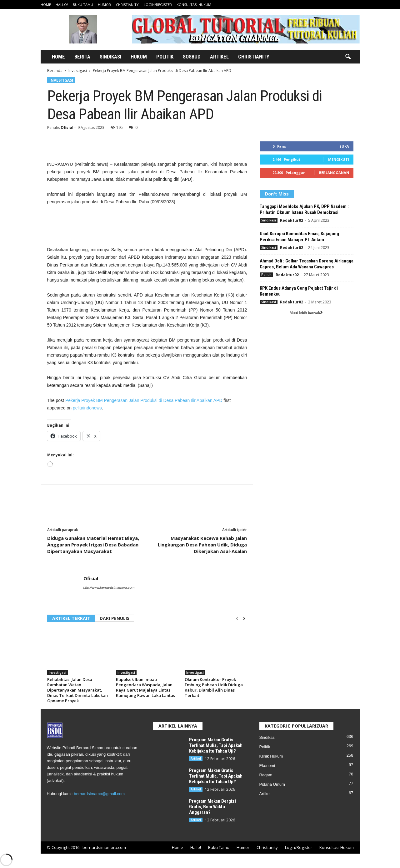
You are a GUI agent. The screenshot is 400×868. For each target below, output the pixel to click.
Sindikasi (110, 57)
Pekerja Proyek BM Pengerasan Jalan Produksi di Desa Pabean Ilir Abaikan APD (144, 400)
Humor (104, 5)
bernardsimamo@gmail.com (99, 794)
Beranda (55, 71)
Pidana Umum (272, 784)
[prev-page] (237, 619)
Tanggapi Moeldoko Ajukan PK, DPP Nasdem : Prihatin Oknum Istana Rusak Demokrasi (304, 209)
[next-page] (244, 619)
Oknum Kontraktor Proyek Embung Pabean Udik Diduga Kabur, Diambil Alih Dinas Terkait (214, 687)
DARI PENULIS (115, 618)
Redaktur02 (292, 220)
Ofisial (67, 127)
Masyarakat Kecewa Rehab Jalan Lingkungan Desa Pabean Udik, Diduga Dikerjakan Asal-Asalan (202, 545)
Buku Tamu (83, 5)
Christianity (127, 5)
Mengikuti (339, 159)
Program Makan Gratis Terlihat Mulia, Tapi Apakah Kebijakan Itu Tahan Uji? (216, 745)
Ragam (266, 775)
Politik (165, 57)
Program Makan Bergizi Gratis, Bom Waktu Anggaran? (212, 807)
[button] (348, 57)
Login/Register (158, 5)
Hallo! (62, 5)
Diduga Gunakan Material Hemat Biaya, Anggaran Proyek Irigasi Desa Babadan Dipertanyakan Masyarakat (93, 545)
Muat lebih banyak (306, 313)
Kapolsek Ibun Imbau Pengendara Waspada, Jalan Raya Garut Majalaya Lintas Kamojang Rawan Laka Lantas (145, 687)
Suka (344, 146)
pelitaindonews (87, 408)
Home (46, 5)
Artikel (219, 57)
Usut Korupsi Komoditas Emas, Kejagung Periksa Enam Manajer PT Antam (299, 237)
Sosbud (192, 57)
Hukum (139, 57)
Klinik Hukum (271, 756)
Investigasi (78, 71)
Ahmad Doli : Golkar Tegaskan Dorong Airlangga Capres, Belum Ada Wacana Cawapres (307, 264)
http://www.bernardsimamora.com (109, 587)
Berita (82, 57)
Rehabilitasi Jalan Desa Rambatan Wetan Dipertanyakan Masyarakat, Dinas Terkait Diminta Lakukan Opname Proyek (77, 690)
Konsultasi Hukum (194, 5)
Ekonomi (267, 766)
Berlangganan (334, 173)
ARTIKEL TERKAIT (71, 618)
